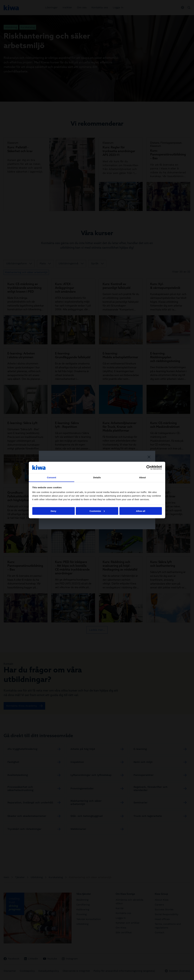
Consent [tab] (52, 477)
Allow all (141, 511)
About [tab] (142, 477)
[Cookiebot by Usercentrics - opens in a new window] (149, 467)
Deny (53, 511)
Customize (97, 511)
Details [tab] (97, 477)
